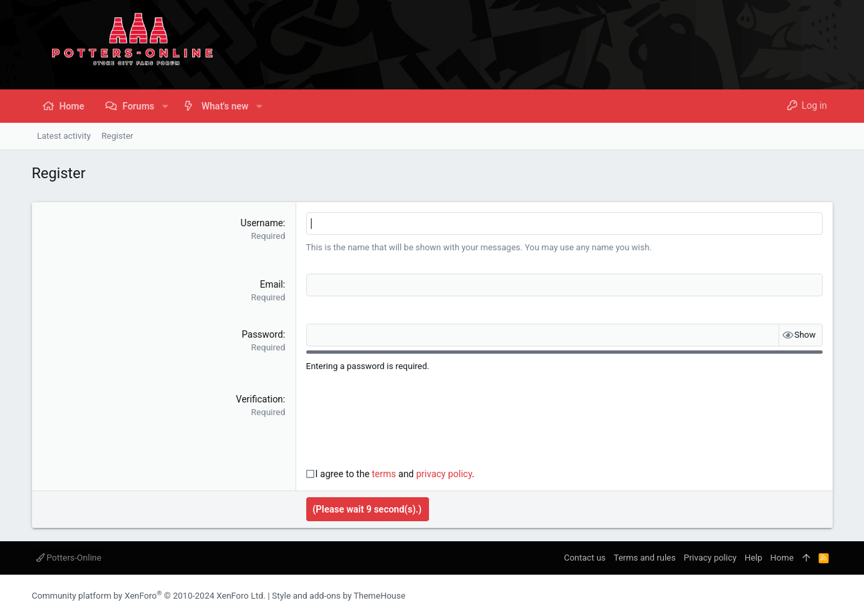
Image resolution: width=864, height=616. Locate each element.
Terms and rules (645, 558)
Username (262, 223)
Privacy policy (710, 558)
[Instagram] (807, 596)
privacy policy (444, 474)
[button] (164, 106)
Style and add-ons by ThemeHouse (339, 596)
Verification (260, 399)
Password (262, 334)
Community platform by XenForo (149, 596)
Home (782, 558)
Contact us (585, 558)
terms (384, 474)
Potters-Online (69, 558)
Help (754, 558)
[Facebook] (787, 596)
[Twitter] (827, 596)
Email (271, 284)
